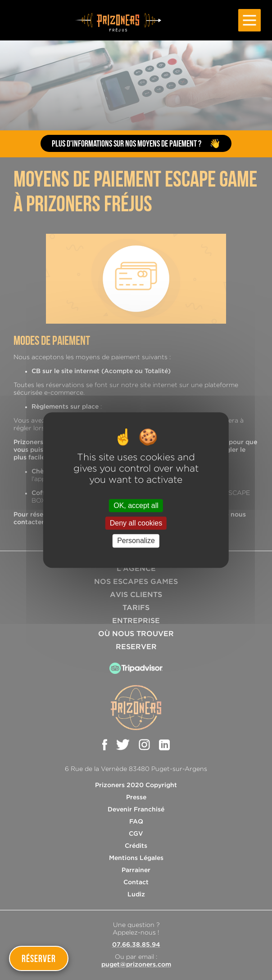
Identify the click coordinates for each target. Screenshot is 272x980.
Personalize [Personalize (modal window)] (136, 541)
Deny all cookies (136, 523)
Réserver (39, 958)
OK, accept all (136, 506)
